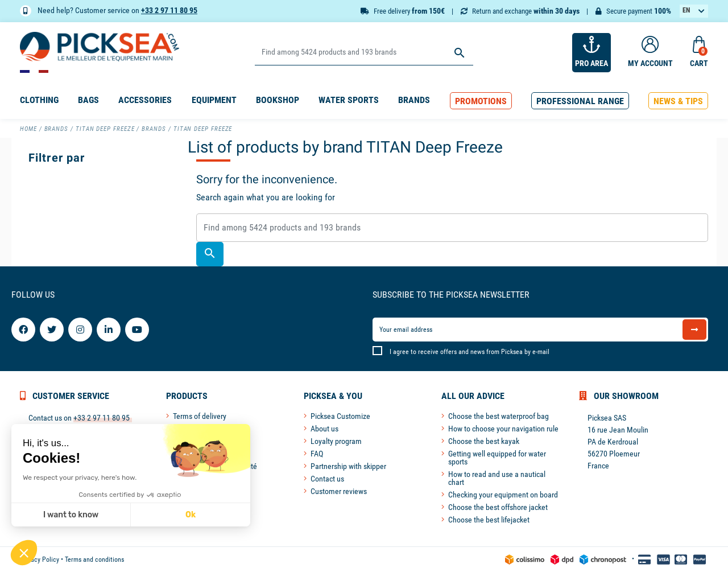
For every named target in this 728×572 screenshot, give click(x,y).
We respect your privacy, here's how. (79, 478)
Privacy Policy (40, 559)
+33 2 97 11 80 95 (169, 10)
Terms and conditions (94, 559)
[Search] (364, 53)
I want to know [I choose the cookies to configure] (70, 515)
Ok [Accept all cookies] (190, 515)
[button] (481, 101)
